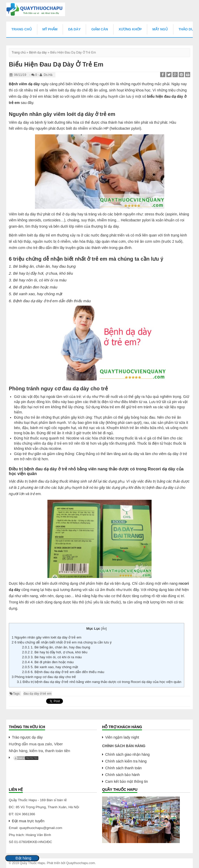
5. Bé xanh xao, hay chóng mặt (50, 667)
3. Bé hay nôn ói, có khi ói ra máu (52, 657)
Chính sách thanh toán (123, 768)
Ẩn (104, 629)
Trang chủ (22, 29)
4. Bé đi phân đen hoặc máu (48, 662)
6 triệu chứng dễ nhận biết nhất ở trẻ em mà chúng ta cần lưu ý (62, 642)
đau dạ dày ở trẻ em (38, 694)
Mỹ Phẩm (50, 29)
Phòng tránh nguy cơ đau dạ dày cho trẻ (44, 677)
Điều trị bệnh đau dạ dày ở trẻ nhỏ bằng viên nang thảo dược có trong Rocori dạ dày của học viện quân (99, 682)
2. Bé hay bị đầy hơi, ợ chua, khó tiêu (55, 652)
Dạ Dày (74, 29)
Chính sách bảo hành (122, 775)
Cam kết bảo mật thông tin (127, 781)
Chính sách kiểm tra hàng (126, 761)
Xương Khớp (130, 29)
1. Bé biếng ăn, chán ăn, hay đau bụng (56, 647)
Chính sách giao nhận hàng (127, 754)
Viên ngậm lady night (122, 737)
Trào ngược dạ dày (27, 737)
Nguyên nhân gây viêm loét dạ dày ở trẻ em (47, 637)
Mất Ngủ (160, 29)
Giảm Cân (99, 29)
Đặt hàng (23, 858)
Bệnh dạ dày (38, 52)
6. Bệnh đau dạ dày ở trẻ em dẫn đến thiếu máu (63, 672)
